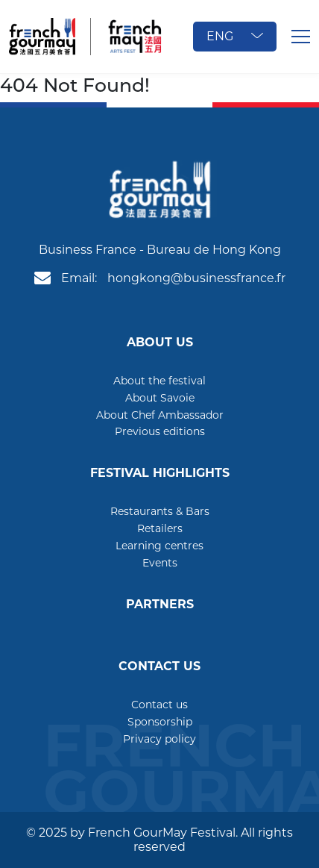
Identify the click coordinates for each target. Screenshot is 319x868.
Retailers (160, 528)
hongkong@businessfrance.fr (196, 278)
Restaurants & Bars (160, 511)
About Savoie (160, 398)
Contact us (159, 705)
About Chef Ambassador (160, 415)
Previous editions (160, 431)
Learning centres (159, 546)
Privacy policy (159, 739)
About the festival (159, 381)
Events (160, 563)
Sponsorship (160, 722)
